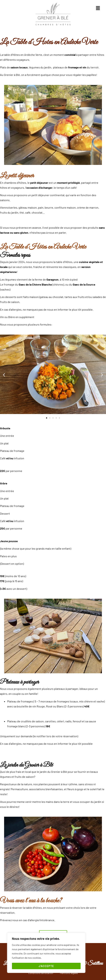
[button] (98, 8)
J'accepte (46, 966)
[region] (46, 953)
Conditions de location (41, 973)
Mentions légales (69, 973)
